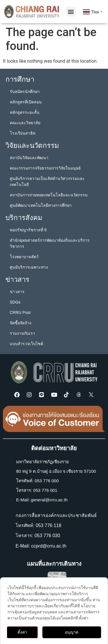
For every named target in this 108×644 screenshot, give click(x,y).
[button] (71, 12)
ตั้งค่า (22, 632)
